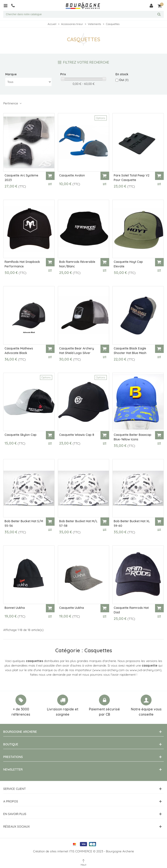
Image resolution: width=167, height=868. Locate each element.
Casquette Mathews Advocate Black (19, 351)
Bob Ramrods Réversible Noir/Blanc (77, 264)
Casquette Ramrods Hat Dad (131, 610)
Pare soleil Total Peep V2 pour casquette (132, 178)
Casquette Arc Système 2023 (21, 178)
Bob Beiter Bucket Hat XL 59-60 (132, 523)
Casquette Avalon (72, 175)
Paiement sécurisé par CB (104, 712)
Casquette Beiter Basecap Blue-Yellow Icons (133, 437)
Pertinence (13, 103)
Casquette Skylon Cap (21, 435)
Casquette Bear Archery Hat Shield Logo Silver (77, 351)
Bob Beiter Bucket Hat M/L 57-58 (78, 523)
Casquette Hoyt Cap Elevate (128, 264)
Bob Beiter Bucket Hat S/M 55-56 (24, 523)
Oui (124, 80)
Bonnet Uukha (15, 608)
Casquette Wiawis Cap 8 (77, 435)
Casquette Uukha (72, 608)
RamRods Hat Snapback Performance (22, 264)
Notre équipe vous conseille (146, 712)
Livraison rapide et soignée (63, 712)
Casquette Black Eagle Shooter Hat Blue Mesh (130, 351)
